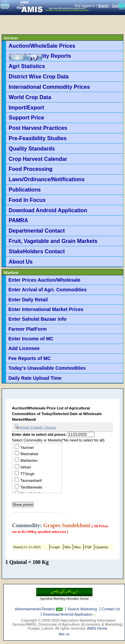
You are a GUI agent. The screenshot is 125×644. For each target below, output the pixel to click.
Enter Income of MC (31, 339)
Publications (25, 190)
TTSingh (27, 474)
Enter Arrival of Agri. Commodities (47, 290)
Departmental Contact (37, 231)
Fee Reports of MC (29, 358)
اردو (34, 58)
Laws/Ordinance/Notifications (47, 179)
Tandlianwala (31, 487)
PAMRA (18, 220)
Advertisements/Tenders (36, 609)
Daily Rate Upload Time (35, 378)
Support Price (26, 117)
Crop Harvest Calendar (38, 159)
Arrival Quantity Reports (40, 56)
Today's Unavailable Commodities (47, 368)
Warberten (29, 460)
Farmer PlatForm (27, 329)
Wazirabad (29, 454)
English (17, 58)
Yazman (27, 447)
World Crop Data (30, 97)
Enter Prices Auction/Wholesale (44, 280)
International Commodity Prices (49, 87)
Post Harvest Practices (38, 128)
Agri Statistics (27, 66)
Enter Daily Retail (28, 300)
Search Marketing (82, 609)
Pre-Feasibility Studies (38, 138)
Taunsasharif (31, 480)
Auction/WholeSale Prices (42, 46)
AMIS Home (97, 628)
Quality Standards (32, 148)
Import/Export (26, 107)
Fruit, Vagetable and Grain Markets (53, 241)
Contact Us (111, 609)
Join (115, 6)
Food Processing (30, 169)
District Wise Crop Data (39, 76)
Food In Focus (27, 200)
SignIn (103, 6)
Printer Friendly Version (35, 427)
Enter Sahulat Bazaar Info (37, 319)
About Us (21, 262)
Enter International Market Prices (46, 309)
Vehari (26, 467)
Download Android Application (48, 210)
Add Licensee (24, 348)
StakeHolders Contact (37, 251)
